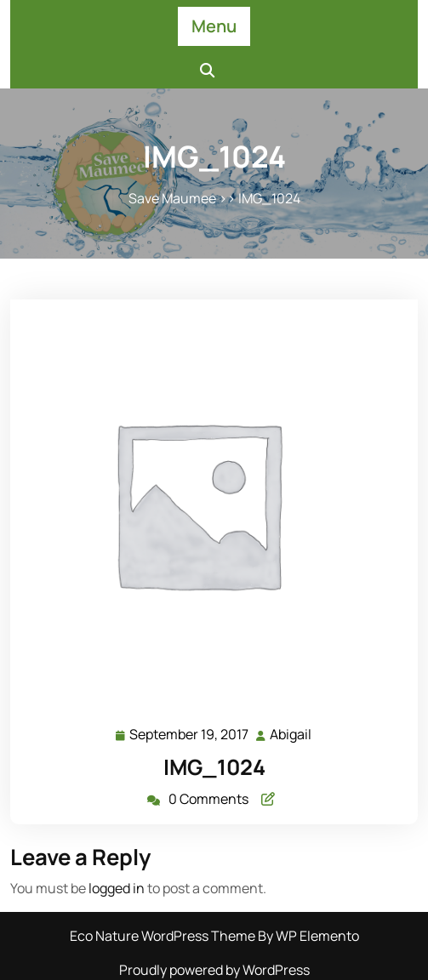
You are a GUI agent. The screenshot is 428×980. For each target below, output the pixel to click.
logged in (117, 888)
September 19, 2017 (190, 735)
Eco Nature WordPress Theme (164, 936)
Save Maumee (172, 198)
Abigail (291, 734)
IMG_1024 (214, 767)
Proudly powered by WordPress (214, 970)
